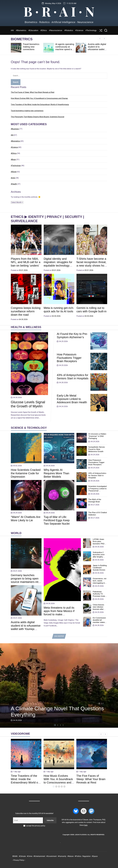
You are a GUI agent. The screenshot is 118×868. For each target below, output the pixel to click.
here (86, 825)
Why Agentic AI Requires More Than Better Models (57, 473)
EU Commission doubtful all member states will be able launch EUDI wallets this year (99, 623)
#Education (33, 30)
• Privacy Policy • (19, 860)
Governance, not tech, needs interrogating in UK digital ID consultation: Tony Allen (100, 584)
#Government (51, 856)
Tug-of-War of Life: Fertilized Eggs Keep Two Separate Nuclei (57, 520)
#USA (13, 178)
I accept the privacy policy (34, 826)
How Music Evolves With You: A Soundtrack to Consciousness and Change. (39, 98)
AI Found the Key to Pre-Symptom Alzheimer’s (72, 336)
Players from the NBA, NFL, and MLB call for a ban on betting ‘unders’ (26, 262)
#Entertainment (39, 856)
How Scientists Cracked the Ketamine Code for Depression (26, 473)
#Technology (91, 30)
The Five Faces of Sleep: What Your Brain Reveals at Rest (33, 92)
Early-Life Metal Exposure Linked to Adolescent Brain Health (72, 399)
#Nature (70, 856)
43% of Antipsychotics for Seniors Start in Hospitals (73, 377)
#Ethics (44, 30)
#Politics (78, 856)
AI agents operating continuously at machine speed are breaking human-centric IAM (65, 49)
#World (14, 172)
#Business (15, 129)
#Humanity (62, 856)
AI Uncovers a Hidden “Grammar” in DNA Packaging (97, 436)
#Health (14, 184)
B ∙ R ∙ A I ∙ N (59, 11)
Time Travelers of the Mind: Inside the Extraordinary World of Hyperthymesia (40, 105)
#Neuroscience (56, 30)
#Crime (30, 856)
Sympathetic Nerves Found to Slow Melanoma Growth (97, 449)
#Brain (13, 160)
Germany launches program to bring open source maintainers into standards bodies (25, 580)
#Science (79, 30)
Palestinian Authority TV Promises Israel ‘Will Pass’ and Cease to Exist (99, 596)
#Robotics (69, 30)
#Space (95, 856)
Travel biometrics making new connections (31, 47)
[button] (104, 39)
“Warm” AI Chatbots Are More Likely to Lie (26, 519)
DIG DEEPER (59, 636)
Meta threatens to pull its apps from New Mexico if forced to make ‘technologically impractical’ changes (61, 614)
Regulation (87, 856)
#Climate (22, 856)
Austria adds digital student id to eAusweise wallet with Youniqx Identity (97, 49)
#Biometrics (21, 30)
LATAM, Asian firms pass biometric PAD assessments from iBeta (98, 544)
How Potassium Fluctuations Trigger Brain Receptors (69, 358)
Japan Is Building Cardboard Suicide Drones (100, 568)
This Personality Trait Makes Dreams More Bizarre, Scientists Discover (38, 117)
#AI (12, 30)
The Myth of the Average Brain (95, 501)
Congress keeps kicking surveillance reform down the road (26, 311)
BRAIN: (15, 856)
